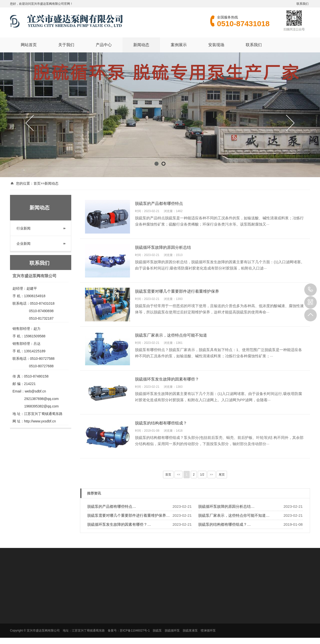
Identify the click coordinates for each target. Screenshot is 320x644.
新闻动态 (141, 45)
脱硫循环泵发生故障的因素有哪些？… (119, 524)
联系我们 (302, 4)
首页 (37, 183)
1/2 (202, 475)
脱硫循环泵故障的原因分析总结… (226, 506)
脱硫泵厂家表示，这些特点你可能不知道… (234, 515)
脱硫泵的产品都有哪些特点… (112, 506)
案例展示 (179, 45)
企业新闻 (23, 244)
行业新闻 (23, 228)
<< (178, 475)
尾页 (222, 475)
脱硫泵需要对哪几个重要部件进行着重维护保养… (128, 515)
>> (211, 475)
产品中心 (104, 45)
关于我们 (66, 45)
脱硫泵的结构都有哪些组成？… (224, 524)
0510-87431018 (310, 290)
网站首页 (29, 45)
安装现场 (216, 45)
